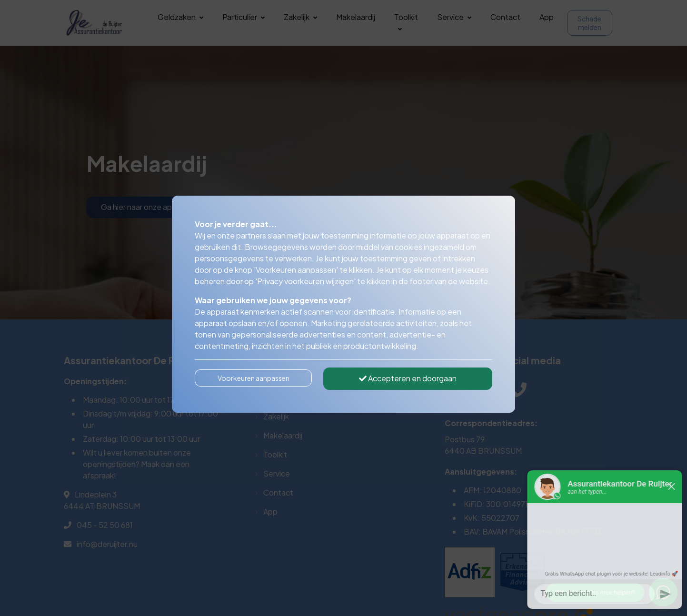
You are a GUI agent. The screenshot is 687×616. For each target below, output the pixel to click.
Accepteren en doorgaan (408, 378)
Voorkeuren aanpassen (254, 378)
